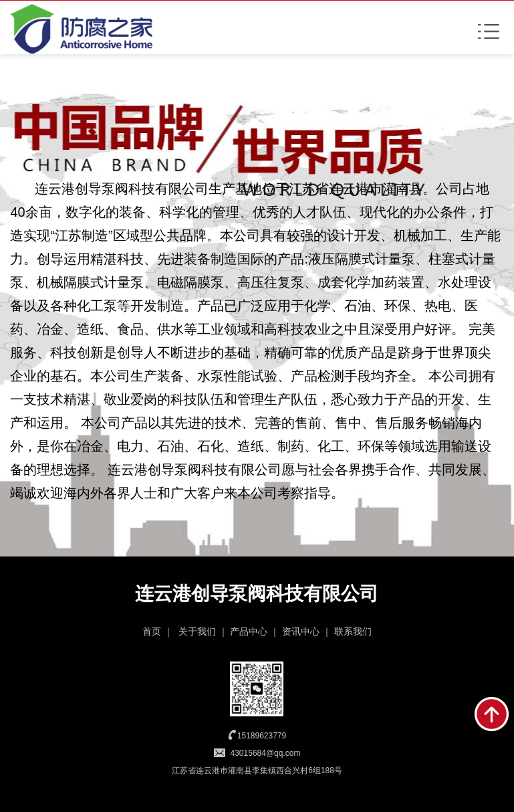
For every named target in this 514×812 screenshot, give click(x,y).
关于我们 (197, 631)
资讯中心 (301, 631)
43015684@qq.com (266, 753)
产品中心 (249, 631)
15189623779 (262, 736)
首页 (152, 631)
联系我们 (353, 631)
